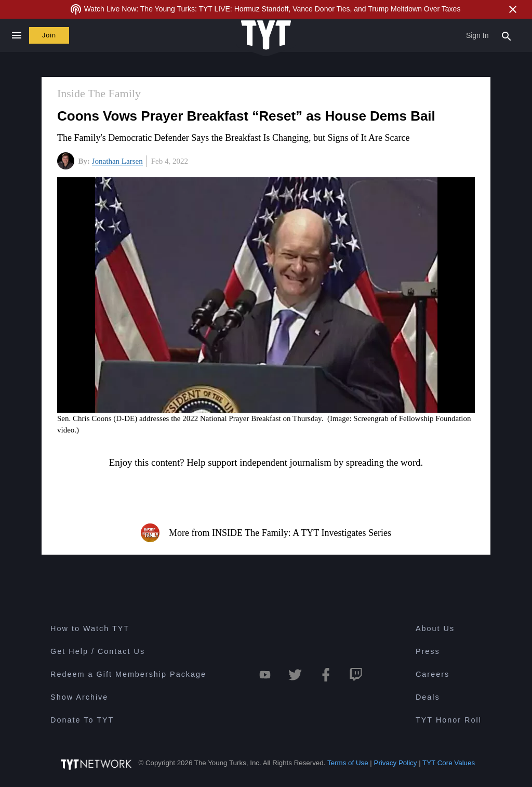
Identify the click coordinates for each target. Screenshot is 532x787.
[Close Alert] (513, 9)
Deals (428, 697)
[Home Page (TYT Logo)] (266, 36)
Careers (433, 674)
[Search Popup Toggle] (507, 35)
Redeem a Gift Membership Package (128, 674)
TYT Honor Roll (449, 720)
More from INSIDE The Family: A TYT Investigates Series (266, 533)
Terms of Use (348, 763)
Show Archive (79, 697)
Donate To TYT (82, 720)
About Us (435, 628)
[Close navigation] (16, 35)
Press (428, 651)
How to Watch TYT (90, 628)
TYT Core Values (449, 763)
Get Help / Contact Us (98, 651)
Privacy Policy (396, 763)
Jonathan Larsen (117, 161)
